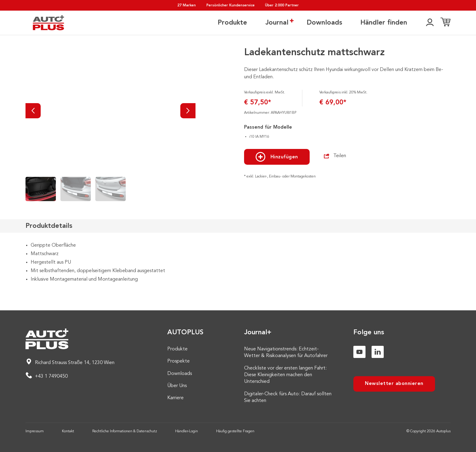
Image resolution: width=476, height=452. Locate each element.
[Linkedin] (378, 352)
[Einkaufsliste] (445, 23)
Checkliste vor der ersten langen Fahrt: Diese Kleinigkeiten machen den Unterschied (285, 375)
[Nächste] (188, 111)
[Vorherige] (33, 111)
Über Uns (177, 386)
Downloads (324, 23)
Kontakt (68, 431)
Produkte (232, 23)
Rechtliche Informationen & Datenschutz (125, 431)
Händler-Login (187, 431)
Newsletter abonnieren (394, 384)
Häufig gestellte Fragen (235, 431)
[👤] (430, 23)
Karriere (175, 398)
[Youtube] (359, 352)
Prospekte (178, 361)
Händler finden (384, 23)
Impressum (35, 431)
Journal (277, 22)
